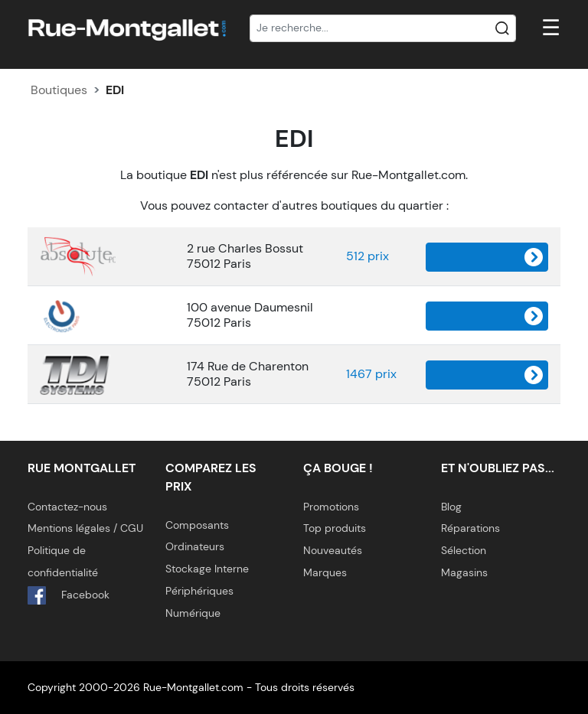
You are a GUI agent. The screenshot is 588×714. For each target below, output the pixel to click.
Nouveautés (333, 550)
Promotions (331, 507)
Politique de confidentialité (63, 561)
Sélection (464, 550)
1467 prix (371, 374)
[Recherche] (383, 28)
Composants (197, 525)
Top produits (335, 528)
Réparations (470, 528)
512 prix (367, 256)
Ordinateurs (195, 546)
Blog (451, 507)
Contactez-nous (67, 507)
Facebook (69, 595)
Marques (325, 572)
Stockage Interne (207, 569)
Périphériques (199, 591)
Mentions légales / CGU (85, 528)
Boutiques (59, 90)
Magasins (464, 572)
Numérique (193, 613)
